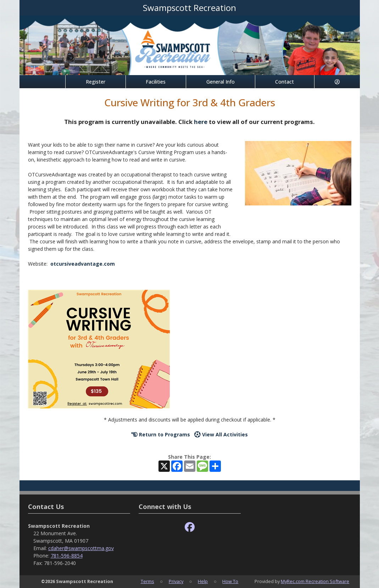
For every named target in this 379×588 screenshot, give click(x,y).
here (201, 122)
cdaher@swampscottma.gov (81, 548)
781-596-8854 (67, 556)
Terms (147, 581)
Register (96, 82)
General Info (221, 82)
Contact (285, 82)
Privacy (176, 581)
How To (230, 581)
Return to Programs (161, 434)
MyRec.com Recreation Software (315, 581)
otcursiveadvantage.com (83, 264)
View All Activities (221, 434)
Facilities (156, 82)
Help (203, 581)
